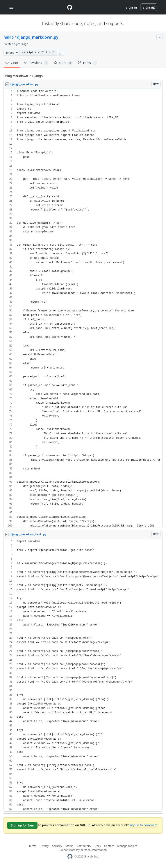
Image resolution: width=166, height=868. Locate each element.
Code (12, 63)
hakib (9, 37)
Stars (63, 63)
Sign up (149, 7)
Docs (98, 846)
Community (84, 846)
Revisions (36, 63)
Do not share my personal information (83, 850)
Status (69, 846)
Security (57, 846)
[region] (83, 309)
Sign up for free (22, 825)
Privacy (44, 846)
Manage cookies (127, 846)
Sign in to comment (143, 825)
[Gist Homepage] (70, 7)
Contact (109, 846)
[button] (61, 53)
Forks (88, 63)
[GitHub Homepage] (70, 856)
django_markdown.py (38, 37)
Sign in (131, 7)
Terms (33, 846)
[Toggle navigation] (11, 7)
